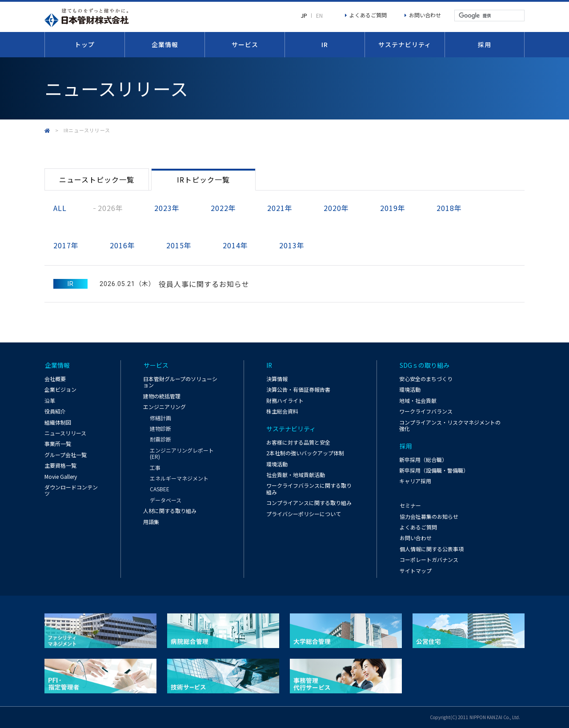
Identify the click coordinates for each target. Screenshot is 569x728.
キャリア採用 (415, 481)
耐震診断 (160, 440)
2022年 (223, 208)
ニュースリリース (65, 433)
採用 (485, 44)
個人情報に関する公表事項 (431, 549)
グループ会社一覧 (66, 455)
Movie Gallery (61, 476)
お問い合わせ (425, 15)
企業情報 (165, 44)
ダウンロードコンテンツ (71, 491)
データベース (166, 500)
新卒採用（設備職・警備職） (434, 471)
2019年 (393, 208)
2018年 (449, 208)
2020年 (336, 208)
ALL (60, 208)
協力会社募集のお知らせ (429, 516)
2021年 (280, 208)
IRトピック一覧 (203, 179)
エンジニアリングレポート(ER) (182, 454)
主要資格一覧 (60, 466)
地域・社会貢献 (418, 400)
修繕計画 (160, 418)
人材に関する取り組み (170, 511)
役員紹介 (55, 412)
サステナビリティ (405, 44)
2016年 (122, 245)
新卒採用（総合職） (423, 459)
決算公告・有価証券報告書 (298, 390)
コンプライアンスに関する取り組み (309, 503)
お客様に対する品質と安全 (298, 442)
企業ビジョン (60, 390)
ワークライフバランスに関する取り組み (309, 489)
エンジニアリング (164, 407)
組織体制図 (58, 422)
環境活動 (277, 464)
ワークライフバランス (426, 412)
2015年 (179, 245)
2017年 (66, 245)
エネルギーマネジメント (179, 479)
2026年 (110, 208)
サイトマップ (415, 571)
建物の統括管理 (162, 396)
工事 (155, 468)
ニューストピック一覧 (97, 179)
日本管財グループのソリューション (180, 382)
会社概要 (55, 379)
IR (325, 44)
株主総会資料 (282, 412)
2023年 (167, 208)
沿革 (50, 400)
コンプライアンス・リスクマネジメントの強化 (450, 425)
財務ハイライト (285, 400)
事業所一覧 (58, 444)
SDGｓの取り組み (424, 366)
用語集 (151, 522)
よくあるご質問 (368, 15)
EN (319, 15)
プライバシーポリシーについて (304, 514)
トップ (85, 44)
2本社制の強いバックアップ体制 (305, 453)
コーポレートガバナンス (429, 559)
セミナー (410, 505)
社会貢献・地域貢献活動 (296, 475)
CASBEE (160, 489)
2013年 (292, 245)
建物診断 (160, 429)
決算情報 (277, 379)
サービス (245, 44)
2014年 (235, 245)
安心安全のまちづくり (426, 379)
